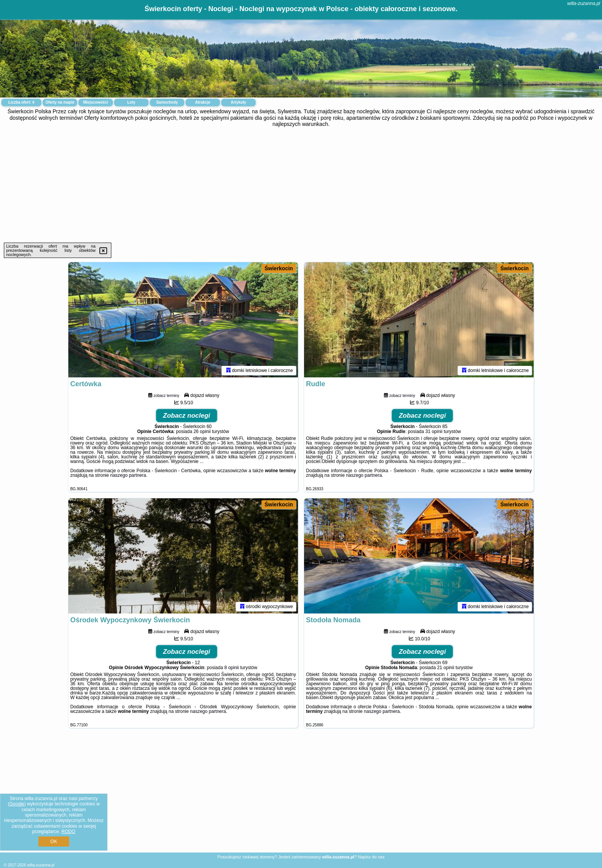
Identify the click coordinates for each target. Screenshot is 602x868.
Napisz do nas (371, 857)
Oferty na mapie (60, 102)
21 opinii (446, 668)
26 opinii (202, 432)
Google (17, 804)
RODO (68, 832)
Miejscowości (96, 102)
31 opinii (434, 432)
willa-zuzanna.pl (584, 3)
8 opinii (232, 668)
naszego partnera (128, 475)
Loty (131, 102)
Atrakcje (203, 102)
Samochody (167, 102)
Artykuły (238, 102)
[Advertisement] (301, 185)
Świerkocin (279, 268)
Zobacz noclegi (187, 416)
